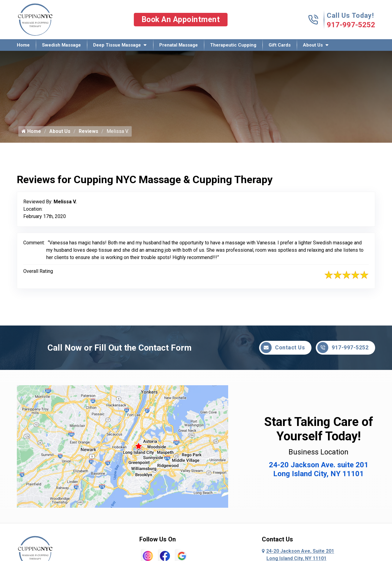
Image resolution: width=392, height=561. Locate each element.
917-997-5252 (351, 25)
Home (23, 45)
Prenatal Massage (179, 45)
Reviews (89, 131)
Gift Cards (280, 45)
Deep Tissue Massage (117, 45)
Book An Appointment (181, 19)
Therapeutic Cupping (233, 45)
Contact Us (283, 348)
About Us (313, 45)
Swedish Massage (61, 45)
